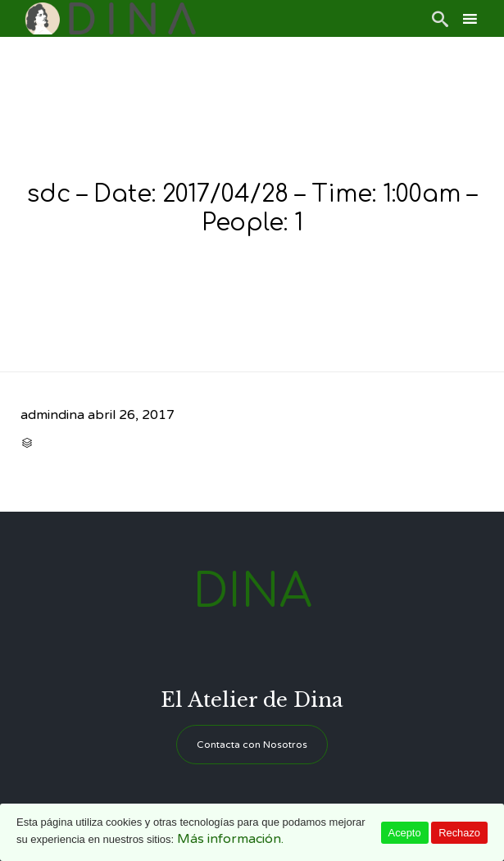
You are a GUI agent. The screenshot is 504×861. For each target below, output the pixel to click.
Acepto (405, 833)
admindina (52, 415)
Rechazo (459, 833)
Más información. (230, 839)
